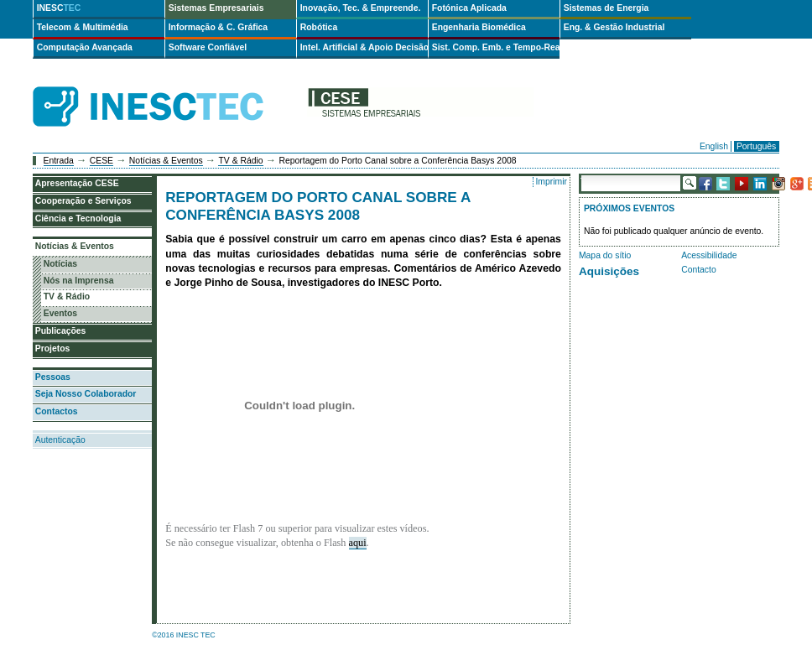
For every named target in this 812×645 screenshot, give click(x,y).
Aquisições (609, 271)
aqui (358, 543)
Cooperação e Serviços (83, 201)
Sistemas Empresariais (216, 8)
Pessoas (53, 377)
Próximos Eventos (629, 208)
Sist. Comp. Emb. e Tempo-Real (496, 47)
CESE (101, 161)
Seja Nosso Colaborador (86, 394)
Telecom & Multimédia (83, 27)
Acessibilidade (709, 255)
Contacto (699, 270)
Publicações (61, 331)
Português (756, 146)
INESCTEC (167, 88)
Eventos (60, 313)
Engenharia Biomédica (479, 27)
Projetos (53, 349)
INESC (59, 8)
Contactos (57, 411)
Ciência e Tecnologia (78, 218)
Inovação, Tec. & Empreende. (361, 8)
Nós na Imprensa (79, 281)
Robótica (319, 27)
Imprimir (551, 182)
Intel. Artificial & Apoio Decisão (364, 47)
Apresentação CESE (77, 183)
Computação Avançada (85, 47)
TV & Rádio (240, 161)
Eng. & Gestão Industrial (614, 27)
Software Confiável (208, 47)
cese (420, 107)
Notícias (60, 264)
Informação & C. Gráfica (218, 27)
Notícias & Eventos (166, 161)
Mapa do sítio (605, 255)
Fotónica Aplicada (469, 8)
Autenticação (60, 440)
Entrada (59, 161)
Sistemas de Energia (606, 8)
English (714, 146)
